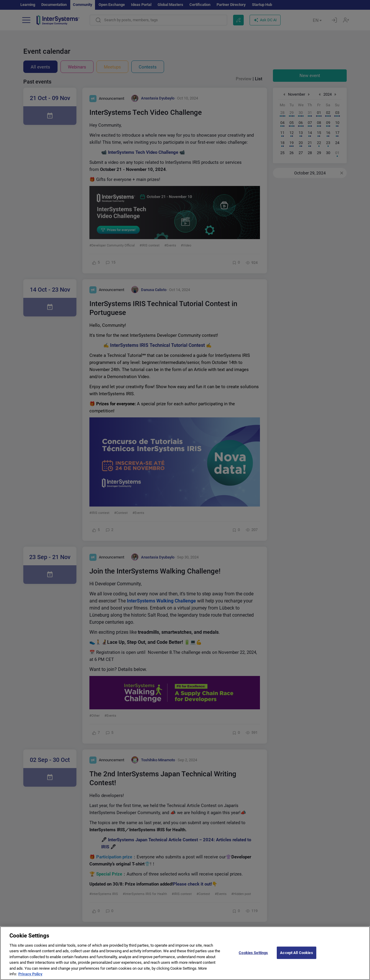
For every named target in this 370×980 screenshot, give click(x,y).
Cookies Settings (253, 957)
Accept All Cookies (296, 957)
